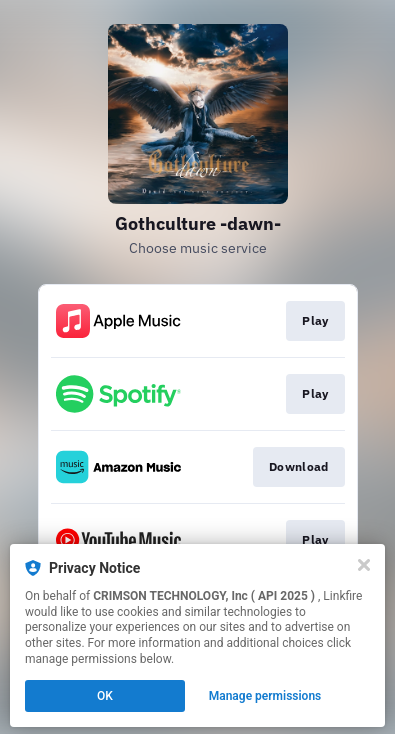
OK (105, 696)
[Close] (364, 565)
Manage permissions (265, 696)
